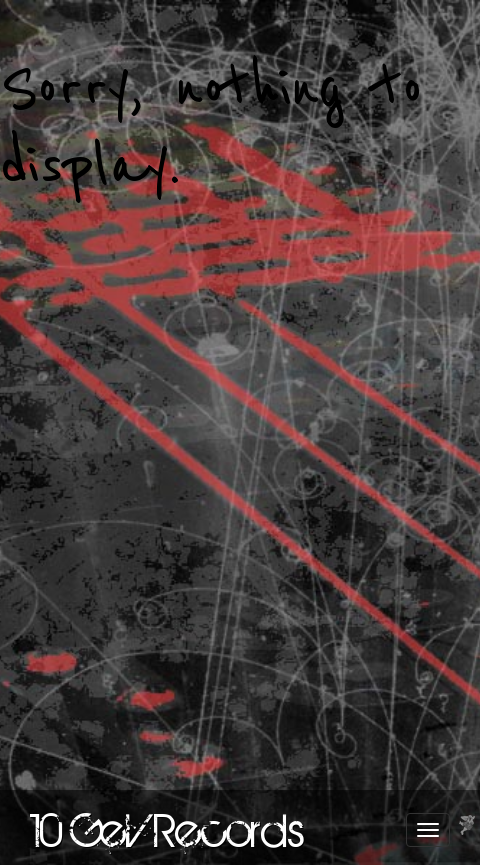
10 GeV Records (167, 830)
